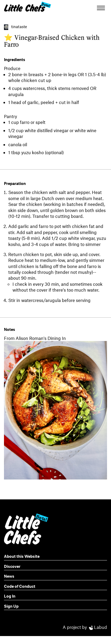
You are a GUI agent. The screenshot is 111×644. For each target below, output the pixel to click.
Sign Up (11, 606)
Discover (12, 566)
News (9, 576)
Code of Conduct (20, 586)
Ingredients (15, 59)
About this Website (22, 556)
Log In (10, 596)
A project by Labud (85, 627)
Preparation (15, 183)
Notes (10, 329)
